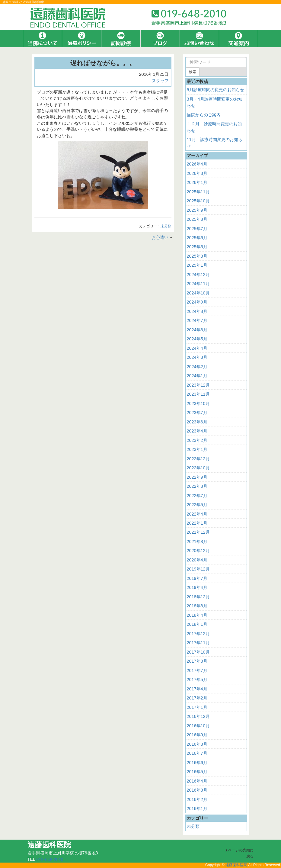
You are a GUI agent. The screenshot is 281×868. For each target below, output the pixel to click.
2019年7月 (197, 578)
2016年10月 (198, 726)
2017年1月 (197, 707)
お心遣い (160, 237)
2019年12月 (198, 569)
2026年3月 (197, 173)
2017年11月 (198, 643)
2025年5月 (197, 247)
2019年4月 (197, 587)
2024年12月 (198, 275)
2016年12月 (198, 716)
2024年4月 (197, 348)
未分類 (166, 227)
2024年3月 (197, 357)
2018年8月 (197, 606)
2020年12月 (198, 551)
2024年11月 (198, 284)
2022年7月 (197, 495)
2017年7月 (197, 670)
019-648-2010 (50, 860)
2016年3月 (197, 790)
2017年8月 (197, 661)
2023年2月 (197, 440)
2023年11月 (198, 394)
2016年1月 (197, 809)
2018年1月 (197, 624)
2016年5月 (197, 772)
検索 (193, 72)
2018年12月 (198, 597)
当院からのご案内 (204, 115)
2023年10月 (198, 403)
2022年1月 (197, 523)
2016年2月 (197, 799)
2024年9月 (197, 302)
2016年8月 (197, 744)
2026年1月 (197, 182)
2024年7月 (197, 320)
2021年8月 (197, 542)
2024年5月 (197, 339)
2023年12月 (198, 385)
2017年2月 (197, 698)
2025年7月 (197, 228)
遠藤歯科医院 (236, 865)
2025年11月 (198, 191)
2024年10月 (198, 293)
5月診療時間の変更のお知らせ (216, 90)
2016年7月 (197, 753)
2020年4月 (197, 560)
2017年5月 (197, 680)
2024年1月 (197, 376)
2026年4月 (197, 164)
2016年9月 (197, 735)
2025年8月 (197, 219)
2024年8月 (197, 311)
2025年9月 (197, 210)
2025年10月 (198, 201)
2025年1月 (197, 265)
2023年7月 (197, 413)
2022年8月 (197, 486)
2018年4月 (197, 615)
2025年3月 (197, 256)
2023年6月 (197, 422)
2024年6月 (197, 330)
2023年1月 (197, 449)
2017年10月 (198, 652)
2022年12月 (198, 459)
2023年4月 (197, 431)
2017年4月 (197, 689)
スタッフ (160, 81)
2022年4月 (197, 514)
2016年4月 (197, 781)
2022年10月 (198, 468)
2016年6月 (197, 763)
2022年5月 (197, 505)
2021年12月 (198, 532)
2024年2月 (197, 367)
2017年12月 (198, 634)
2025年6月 (197, 238)
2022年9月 (197, 477)
